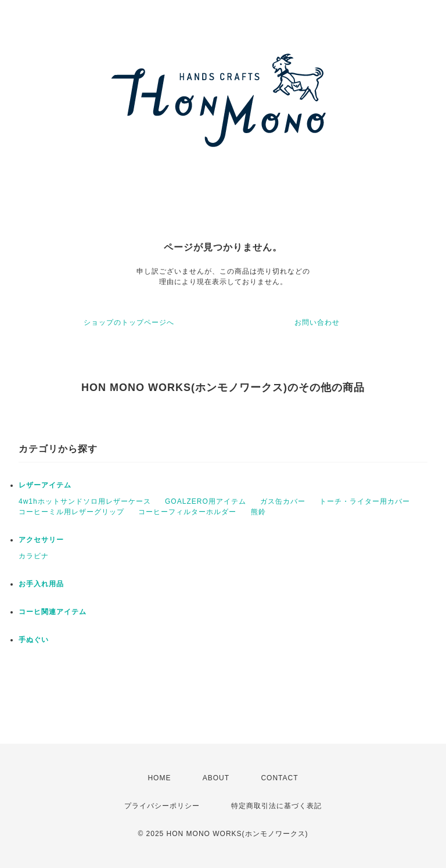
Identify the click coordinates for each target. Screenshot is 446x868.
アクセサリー (41, 540)
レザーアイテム (45, 485)
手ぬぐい (34, 640)
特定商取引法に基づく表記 (276, 806)
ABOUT (216, 778)
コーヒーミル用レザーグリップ (71, 512)
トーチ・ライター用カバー (365, 501)
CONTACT (279, 778)
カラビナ (34, 556)
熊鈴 (258, 512)
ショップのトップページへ (129, 322)
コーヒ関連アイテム (53, 612)
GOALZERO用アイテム (206, 501)
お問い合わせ (317, 322)
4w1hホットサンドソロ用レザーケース (85, 501)
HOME (159, 778)
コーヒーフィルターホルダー (187, 512)
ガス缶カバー (283, 501)
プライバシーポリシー (162, 806)
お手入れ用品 (41, 584)
